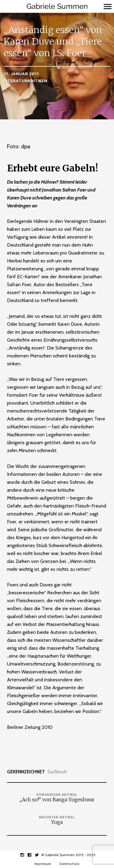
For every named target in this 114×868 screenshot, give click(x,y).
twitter (40, 855)
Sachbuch (57, 772)
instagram (25, 855)
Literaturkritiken (25, 81)
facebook (33, 855)
